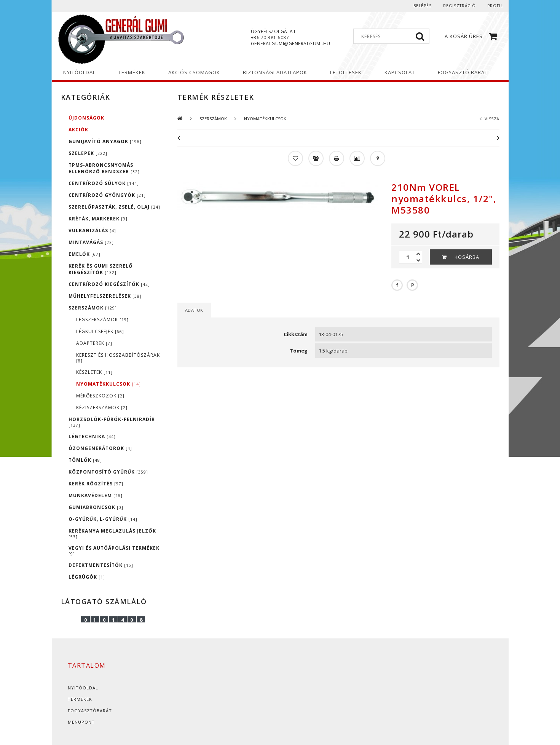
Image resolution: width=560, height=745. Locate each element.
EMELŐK (85, 254)
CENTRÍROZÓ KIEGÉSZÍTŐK (109, 284)
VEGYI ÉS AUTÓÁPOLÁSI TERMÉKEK (114, 551)
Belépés (423, 6)
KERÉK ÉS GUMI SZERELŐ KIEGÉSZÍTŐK (101, 269)
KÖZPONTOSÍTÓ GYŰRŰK (108, 472)
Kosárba (467, 257)
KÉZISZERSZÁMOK (102, 408)
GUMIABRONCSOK (96, 507)
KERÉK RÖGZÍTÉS (96, 484)
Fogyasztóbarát (90, 711)
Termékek (80, 699)
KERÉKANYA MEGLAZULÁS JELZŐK (112, 534)
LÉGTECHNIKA (92, 436)
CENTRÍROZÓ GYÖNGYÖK (107, 195)
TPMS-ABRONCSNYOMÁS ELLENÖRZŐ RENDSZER (104, 168)
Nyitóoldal (83, 688)
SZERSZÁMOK (93, 308)
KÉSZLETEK (94, 372)
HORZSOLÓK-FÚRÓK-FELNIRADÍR (112, 422)
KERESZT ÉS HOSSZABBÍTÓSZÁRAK (118, 358)
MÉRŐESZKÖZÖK (100, 396)
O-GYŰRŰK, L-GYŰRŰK (103, 519)
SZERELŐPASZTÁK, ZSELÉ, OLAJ (114, 207)
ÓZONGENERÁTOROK (100, 448)
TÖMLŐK (85, 460)
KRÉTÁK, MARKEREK (98, 219)
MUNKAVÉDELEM (96, 495)
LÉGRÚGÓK (87, 577)
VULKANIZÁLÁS (92, 231)
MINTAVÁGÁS (91, 242)
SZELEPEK (88, 153)
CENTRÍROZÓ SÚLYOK (104, 183)
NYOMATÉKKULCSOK (108, 384)
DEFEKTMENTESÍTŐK (101, 565)
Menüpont (81, 722)
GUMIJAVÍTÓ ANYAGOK (105, 141)
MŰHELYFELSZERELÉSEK (105, 296)
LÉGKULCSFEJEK (100, 331)
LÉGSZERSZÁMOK (102, 320)
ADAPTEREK (94, 343)
